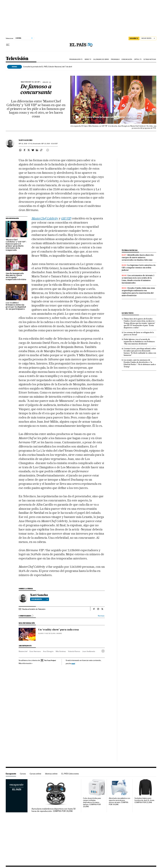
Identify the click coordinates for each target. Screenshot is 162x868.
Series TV (88, 59)
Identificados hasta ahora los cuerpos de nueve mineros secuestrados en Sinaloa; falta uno (138, 257)
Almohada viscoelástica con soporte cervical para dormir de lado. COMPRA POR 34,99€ (120, 801)
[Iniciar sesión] (148, 38)
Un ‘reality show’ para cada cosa (58, 630)
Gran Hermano (35, 651)
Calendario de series (101, 59)
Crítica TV (138, 59)
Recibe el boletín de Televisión (34, 609)
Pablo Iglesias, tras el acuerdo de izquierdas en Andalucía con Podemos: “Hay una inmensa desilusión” (139, 341)
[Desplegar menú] (8, 45)
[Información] (50, 82)
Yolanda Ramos (74, 651)
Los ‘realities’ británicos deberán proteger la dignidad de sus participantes (16, 306)
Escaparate (11, 774)
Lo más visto (128, 313)
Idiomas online (51, 774)
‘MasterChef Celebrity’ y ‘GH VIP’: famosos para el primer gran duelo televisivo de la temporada (16, 245)
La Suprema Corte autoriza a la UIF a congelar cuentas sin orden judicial (139, 268)
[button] (113, 100)
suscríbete (134, 38)
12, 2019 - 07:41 (25, 144)
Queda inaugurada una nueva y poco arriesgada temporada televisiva (16, 277)
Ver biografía (40, 599)
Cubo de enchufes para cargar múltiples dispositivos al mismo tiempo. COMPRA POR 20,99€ (92, 802)
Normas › (101, 616)
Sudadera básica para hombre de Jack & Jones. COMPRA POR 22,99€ (144, 800)
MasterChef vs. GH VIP (30, 82)
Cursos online (35, 774)
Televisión (17, 59)
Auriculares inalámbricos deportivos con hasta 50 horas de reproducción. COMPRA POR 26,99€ (54, 810)
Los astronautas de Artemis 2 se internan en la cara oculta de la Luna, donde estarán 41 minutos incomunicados (138, 279)
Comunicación (127, 59)
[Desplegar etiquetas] (103, 651)
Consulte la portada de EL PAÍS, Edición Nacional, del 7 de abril (48, 67)
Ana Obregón (48, 651)
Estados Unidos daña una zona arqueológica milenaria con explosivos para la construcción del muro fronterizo (138, 292)
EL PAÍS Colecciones (70, 774)
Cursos (23, 774)
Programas (115, 59)
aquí (73, 663)
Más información (26, 663)
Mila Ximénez (61, 651)
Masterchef (23, 651)
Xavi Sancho (25, 140)
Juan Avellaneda (89, 651)
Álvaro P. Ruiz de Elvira (47, 633)
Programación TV (76, 59)
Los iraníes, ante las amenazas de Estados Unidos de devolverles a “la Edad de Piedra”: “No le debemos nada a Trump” (140, 363)
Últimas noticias (150, 59)
